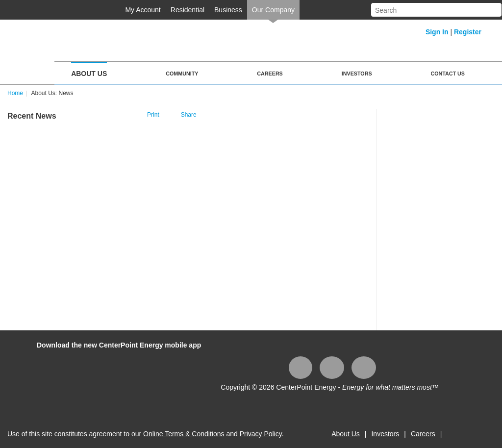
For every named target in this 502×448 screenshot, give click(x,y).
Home (15, 93)
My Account (143, 10)
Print (153, 115)
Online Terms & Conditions (184, 434)
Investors (357, 74)
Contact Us (448, 74)
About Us (89, 74)
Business (228, 10)
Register (468, 32)
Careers (270, 74)
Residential (188, 10)
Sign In (437, 32)
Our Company (273, 10)
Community (182, 74)
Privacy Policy (261, 434)
